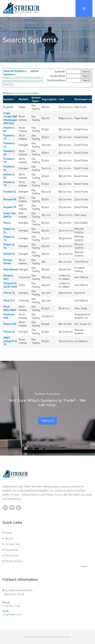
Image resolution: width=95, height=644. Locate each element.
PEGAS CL (9, 254)
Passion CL (10, 192)
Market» (24, 99)
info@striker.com (12, 614)
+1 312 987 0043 (11, 606)
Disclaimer (10, 550)
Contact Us (11, 544)
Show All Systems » (15, 71)
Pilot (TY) (9, 301)
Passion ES (10, 199)
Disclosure (10, 556)
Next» (36, 93)
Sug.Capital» (50, 99)
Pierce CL (9, 293)
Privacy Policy (13, 561)
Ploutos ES (10, 324)
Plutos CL (9, 332)
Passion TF (10, 207)
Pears (7, 223)
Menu (84, 0)
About (8, 539)
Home (7, 533)
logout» (84, 566)
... (15, 85)
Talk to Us (47, 421)
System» (9, 99)
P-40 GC (8, 107)
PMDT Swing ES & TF (10, 341)
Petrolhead (11, 269)
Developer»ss (83, 99)
